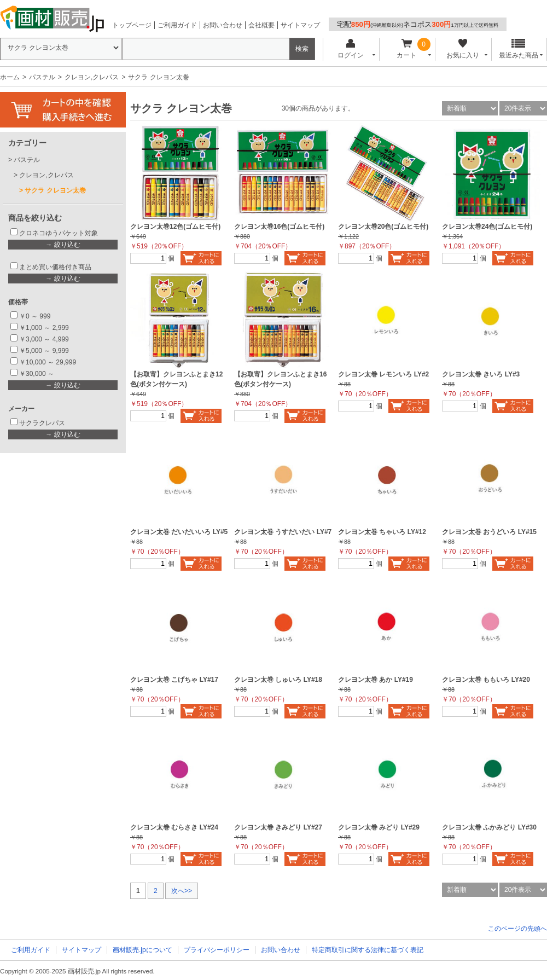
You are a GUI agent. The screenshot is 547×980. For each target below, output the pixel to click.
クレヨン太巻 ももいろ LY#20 (486, 680)
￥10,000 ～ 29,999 (48, 362)
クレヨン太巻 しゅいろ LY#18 (278, 680)
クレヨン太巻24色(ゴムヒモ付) (487, 227)
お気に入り (462, 49)
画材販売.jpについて (142, 950)
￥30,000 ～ (37, 374)
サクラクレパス (42, 423)
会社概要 (261, 25)
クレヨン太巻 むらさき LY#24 (174, 827)
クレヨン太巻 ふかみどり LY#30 (489, 827)
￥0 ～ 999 (35, 316)
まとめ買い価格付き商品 (55, 267)
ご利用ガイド (177, 25)
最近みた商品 (519, 49)
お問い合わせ (223, 25)
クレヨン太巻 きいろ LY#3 (481, 374)
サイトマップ (300, 25)
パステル (42, 77)
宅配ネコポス (418, 24)
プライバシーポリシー (217, 950)
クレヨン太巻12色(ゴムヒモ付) (175, 227)
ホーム (10, 77)
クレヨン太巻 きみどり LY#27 (278, 827)
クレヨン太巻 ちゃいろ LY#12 (382, 532)
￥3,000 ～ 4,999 (44, 339)
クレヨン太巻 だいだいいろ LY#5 (179, 532)
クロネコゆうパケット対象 (59, 233)
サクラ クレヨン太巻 (55, 190)
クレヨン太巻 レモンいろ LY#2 (383, 374)
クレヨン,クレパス (92, 77)
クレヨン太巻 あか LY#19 (376, 680)
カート (407, 49)
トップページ (132, 25)
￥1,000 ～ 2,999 (44, 328)
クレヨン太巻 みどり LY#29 (379, 827)
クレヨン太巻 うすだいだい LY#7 (283, 532)
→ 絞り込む (63, 245)
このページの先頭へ (517, 929)
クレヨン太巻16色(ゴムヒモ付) (279, 227)
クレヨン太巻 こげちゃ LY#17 (174, 680)
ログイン (350, 49)
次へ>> (182, 891)
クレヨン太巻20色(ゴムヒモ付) (383, 227)
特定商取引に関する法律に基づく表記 (368, 950)
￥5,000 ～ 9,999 (44, 351)
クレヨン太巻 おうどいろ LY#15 (489, 532)
